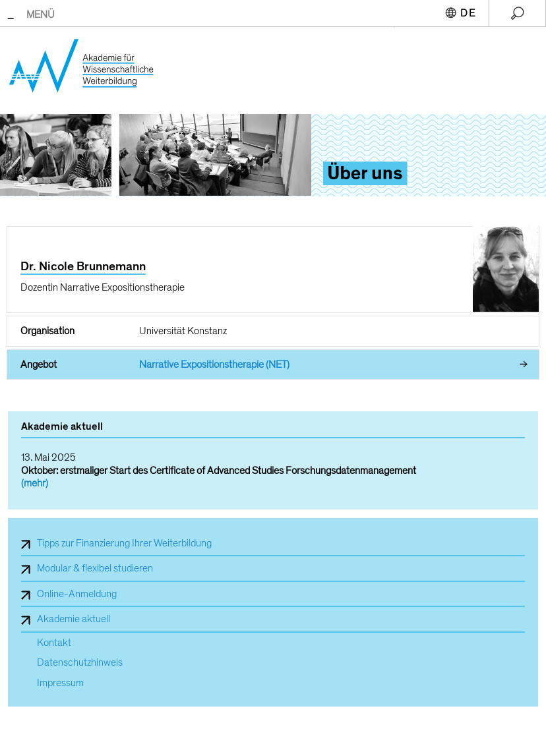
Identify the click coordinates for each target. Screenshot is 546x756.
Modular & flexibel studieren (95, 568)
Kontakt (54, 643)
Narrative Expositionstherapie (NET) (214, 364)
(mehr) (35, 483)
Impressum (60, 683)
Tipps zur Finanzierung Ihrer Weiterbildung (124, 543)
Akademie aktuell (74, 619)
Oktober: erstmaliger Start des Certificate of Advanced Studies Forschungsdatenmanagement (219, 471)
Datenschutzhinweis (80, 663)
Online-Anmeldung (77, 594)
